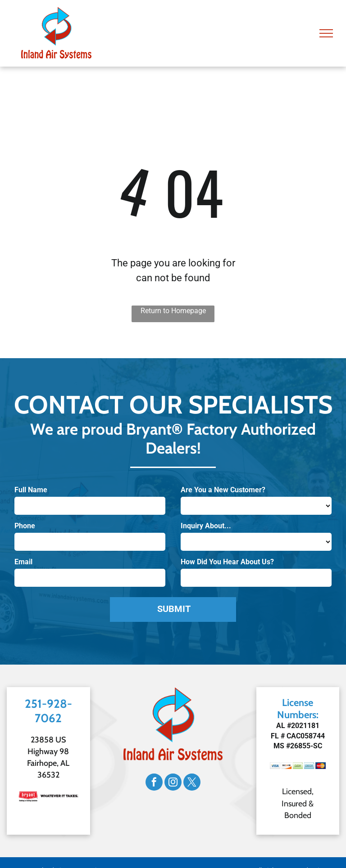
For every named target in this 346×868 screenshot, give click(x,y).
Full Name (31, 490)
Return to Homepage (173, 311)
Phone (25, 526)
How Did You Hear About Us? (227, 562)
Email (23, 562)
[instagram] (173, 783)
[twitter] (192, 783)
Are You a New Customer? (223, 490)
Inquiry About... (206, 526)
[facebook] (154, 783)
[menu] (326, 33)
